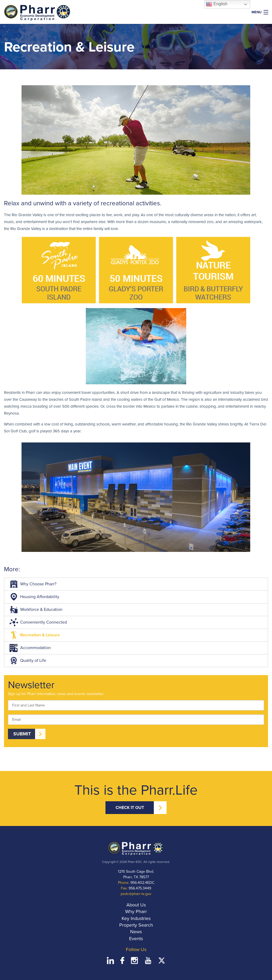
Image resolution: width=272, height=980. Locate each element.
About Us (136, 905)
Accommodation (29, 648)
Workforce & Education (35, 610)
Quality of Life (27, 661)
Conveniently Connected (38, 622)
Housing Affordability (34, 597)
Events (136, 939)
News (136, 932)
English (217, 4)
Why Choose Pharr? (32, 584)
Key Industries (136, 918)
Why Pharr (136, 911)
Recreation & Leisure (34, 635)
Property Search (136, 925)
